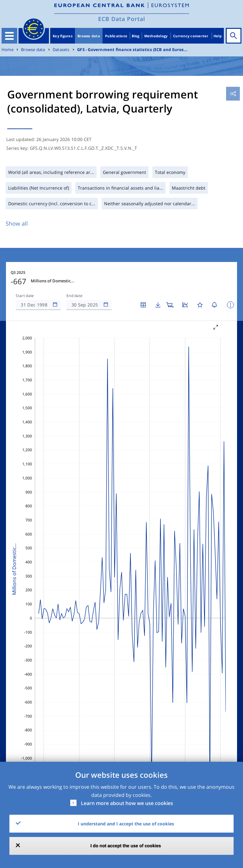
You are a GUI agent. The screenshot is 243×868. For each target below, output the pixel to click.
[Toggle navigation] (9, 36)
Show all (17, 223)
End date (75, 296)
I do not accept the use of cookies (126, 846)
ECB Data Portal (122, 19)
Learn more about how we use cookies (127, 803)
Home (8, 50)
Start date (25, 296)
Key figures (63, 36)
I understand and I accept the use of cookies (126, 824)
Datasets (61, 50)
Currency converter (191, 36)
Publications (116, 36)
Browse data (89, 36)
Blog (135, 36)
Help (218, 36)
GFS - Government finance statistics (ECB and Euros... (132, 50)
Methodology (156, 36)
